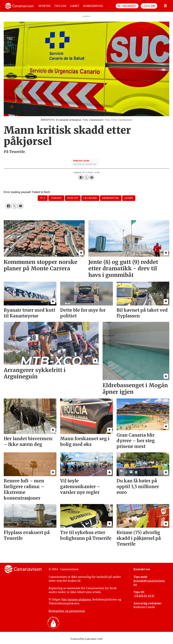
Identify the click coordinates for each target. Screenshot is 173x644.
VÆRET (75, 6)
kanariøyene (111, 198)
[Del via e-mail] (92, 177)
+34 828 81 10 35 (144, 596)
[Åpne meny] (165, 6)
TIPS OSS (60, 6)
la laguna (90, 198)
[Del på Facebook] (81, 177)
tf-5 (43, 198)
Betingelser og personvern (67, 611)
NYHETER (45, 6)
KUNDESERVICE (93, 6)
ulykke (129, 198)
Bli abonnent (127, 6)
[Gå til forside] (19, 6)
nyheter (73, 198)
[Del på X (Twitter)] (86, 177)
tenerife (56, 198)
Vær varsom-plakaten (76, 599)
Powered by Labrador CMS (86, 639)
